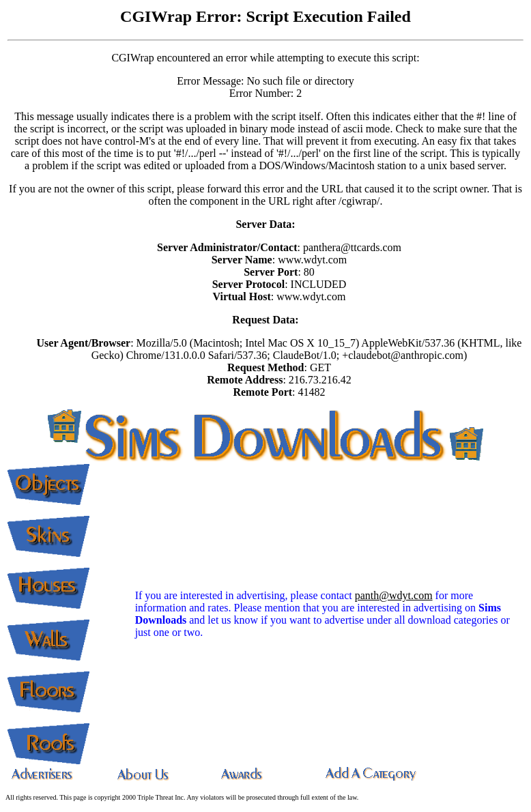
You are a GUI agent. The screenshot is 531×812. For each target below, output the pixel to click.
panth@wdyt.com (394, 595)
